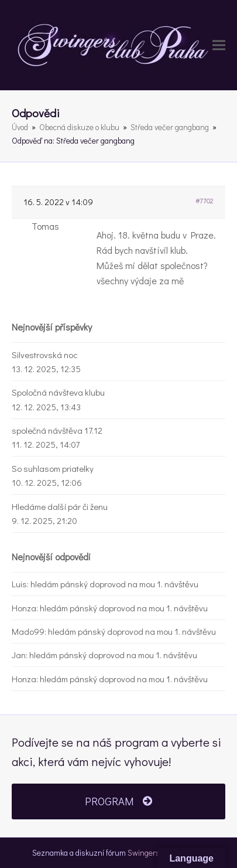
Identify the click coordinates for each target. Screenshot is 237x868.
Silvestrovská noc (45, 355)
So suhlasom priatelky (53, 468)
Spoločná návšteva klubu (58, 392)
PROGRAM (118, 801)
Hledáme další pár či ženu (60, 506)
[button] (219, 45)
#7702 (205, 200)
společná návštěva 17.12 (57, 430)
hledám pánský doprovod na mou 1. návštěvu (114, 584)
